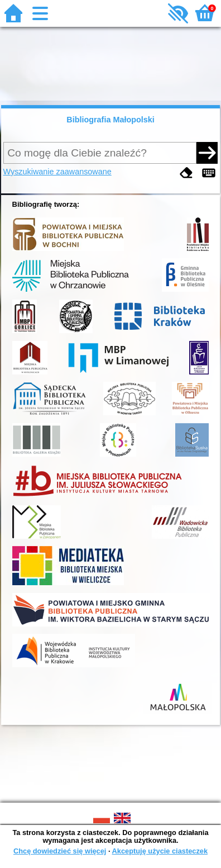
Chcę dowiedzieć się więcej (60, 851)
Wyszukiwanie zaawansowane (57, 172)
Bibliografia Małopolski (110, 120)
